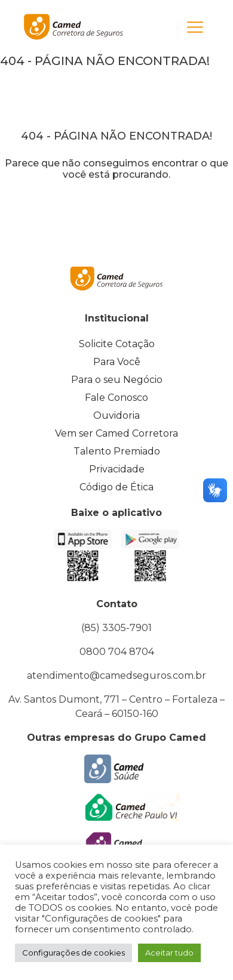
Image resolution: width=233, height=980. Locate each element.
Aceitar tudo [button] (169, 953)
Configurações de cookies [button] (73, 953)
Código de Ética (116, 487)
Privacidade (117, 469)
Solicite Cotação (117, 344)
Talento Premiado (117, 451)
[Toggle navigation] (195, 27)
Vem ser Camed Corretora (116, 433)
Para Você (117, 362)
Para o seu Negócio (117, 380)
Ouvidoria (116, 415)
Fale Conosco (116, 398)
